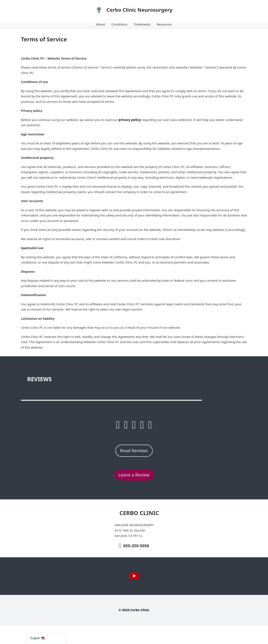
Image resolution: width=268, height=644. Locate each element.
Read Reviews (134, 451)
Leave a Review (134, 475)
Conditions (119, 24)
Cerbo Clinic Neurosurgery (140, 10)
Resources (164, 24)
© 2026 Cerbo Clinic (134, 610)
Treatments (142, 24)
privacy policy (129, 120)
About (101, 24)
